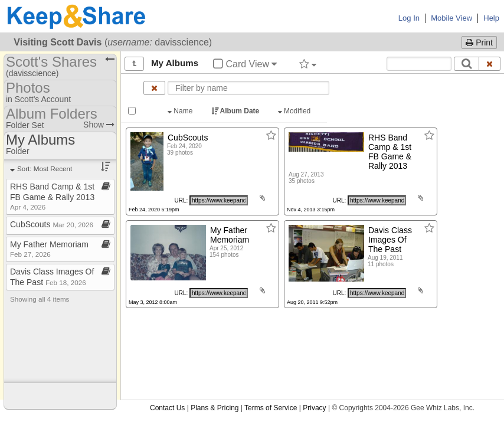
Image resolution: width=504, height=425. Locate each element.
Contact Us (167, 408)
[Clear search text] (490, 64)
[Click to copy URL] (219, 200)
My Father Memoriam (49, 249)
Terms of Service (271, 408)
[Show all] (134, 64)
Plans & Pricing (215, 408)
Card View (245, 64)
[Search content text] (419, 64)
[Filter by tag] (308, 64)
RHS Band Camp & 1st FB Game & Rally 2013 (52, 196)
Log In (409, 18)
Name (181, 111)
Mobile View (451, 18)
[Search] (467, 64)
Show (99, 125)
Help (491, 18)
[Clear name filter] (154, 88)
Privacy (314, 408)
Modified (295, 111)
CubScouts (52, 224)
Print (479, 42)
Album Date (236, 111)
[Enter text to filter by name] (248, 88)
